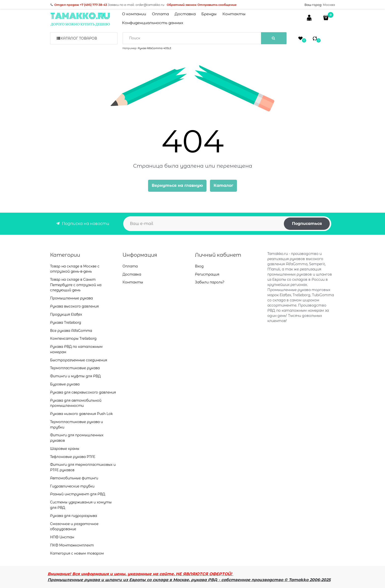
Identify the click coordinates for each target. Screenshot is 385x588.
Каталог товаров (79, 38)
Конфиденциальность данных (153, 23)
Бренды (209, 14)
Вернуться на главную (177, 185)
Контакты (234, 14)
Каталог (223, 185)
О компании (134, 14)
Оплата (160, 14)
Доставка (185, 14)
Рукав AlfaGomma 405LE (155, 48)
